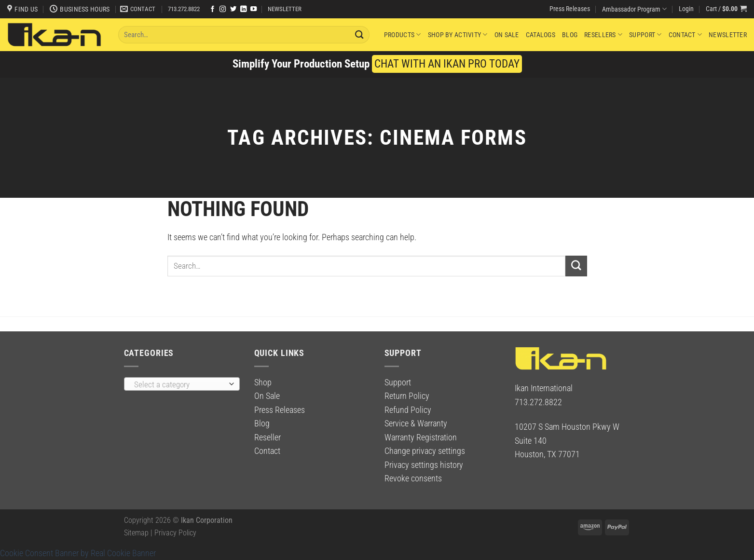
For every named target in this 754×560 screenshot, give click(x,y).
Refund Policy (408, 410)
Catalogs (541, 35)
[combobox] (182, 384)
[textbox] (179, 384)
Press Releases (570, 9)
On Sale (507, 35)
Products (403, 34)
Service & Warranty (416, 423)
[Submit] (359, 34)
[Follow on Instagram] (223, 9)
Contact (685, 34)
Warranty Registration (421, 437)
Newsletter (728, 35)
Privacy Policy (175, 533)
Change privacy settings (425, 451)
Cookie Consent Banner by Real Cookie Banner (78, 553)
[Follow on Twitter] (233, 9)
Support (645, 34)
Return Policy (407, 396)
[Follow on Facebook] (212, 9)
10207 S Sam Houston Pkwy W (567, 427)
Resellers (603, 34)
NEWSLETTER (285, 9)
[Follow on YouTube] (254, 9)
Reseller (267, 437)
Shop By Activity (458, 34)
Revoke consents (413, 478)
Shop (263, 382)
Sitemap (136, 533)
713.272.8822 (184, 9)
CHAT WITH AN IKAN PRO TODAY (447, 64)
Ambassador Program (634, 9)
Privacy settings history (424, 465)
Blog (570, 35)
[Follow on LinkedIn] (243, 9)
